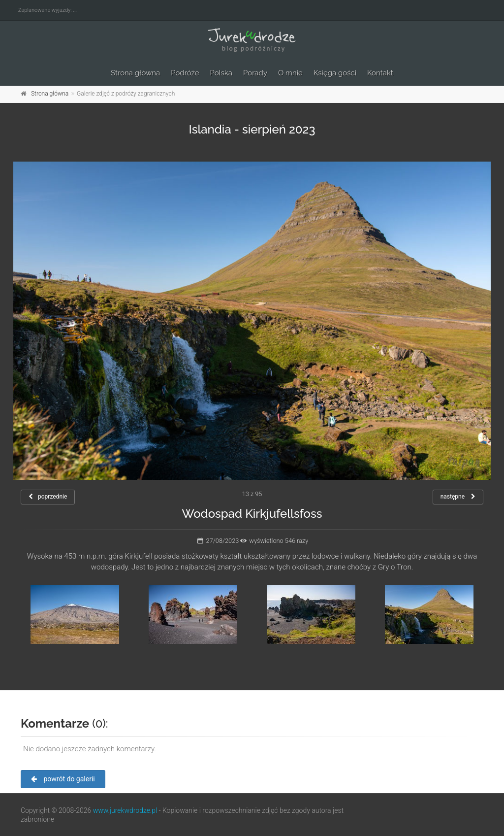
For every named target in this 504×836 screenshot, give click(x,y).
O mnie (290, 73)
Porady (255, 73)
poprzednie (48, 497)
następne (458, 497)
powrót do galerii (63, 779)
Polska (221, 73)
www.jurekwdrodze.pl (125, 810)
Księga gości (335, 73)
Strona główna (135, 73)
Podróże (185, 73)
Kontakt (380, 73)
